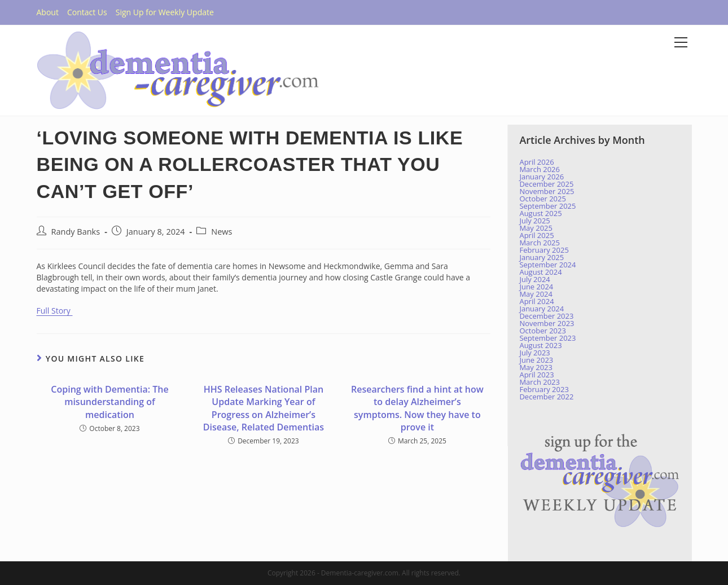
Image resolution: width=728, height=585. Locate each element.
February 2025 (544, 250)
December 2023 (546, 316)
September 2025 (547, 206)
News (222, 232)
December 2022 (546, 397)
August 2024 (540, 272)
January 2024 (541, 309)
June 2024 (536, 287)
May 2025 (536, 228)
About (48, 12)
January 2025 (541, 257)
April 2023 (536, 375)
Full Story (55, 311)
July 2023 (534, 353)
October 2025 (542, 199)
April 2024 (536, 301)
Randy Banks (76, 232)
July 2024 (534, 279)
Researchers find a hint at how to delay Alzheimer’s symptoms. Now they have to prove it (417, 408)
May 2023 (536, 367)
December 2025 (546, 184)
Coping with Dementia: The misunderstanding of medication (109, 402)
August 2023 (540, 345)
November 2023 (547, 323)
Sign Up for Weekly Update (165, 12)
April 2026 (536, 162)
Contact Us (87, 12)
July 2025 (534, 221)
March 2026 (540, 169)
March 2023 (540, 382)
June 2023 (536, 360)
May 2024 (536, 294)
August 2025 (540, 213)
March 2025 (540, 243)
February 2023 (544, 389)
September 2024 (547, 265)
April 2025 (536, 235)
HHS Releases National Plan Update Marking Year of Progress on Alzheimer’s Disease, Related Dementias (264, 408)
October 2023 (542, 331)
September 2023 (547, 338)
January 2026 (541, 177)
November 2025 (547, 191)
